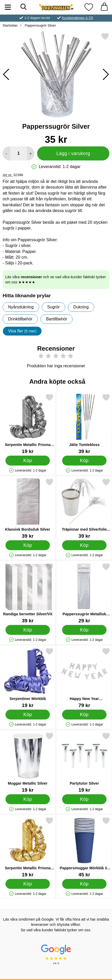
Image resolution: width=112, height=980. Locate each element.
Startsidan (10, 25)
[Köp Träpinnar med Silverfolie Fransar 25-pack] (84, 545)
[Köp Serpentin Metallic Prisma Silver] (28, 461)
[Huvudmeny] (8, 7)
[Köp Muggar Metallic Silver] (28, 799)
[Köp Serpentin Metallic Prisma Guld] (28, 884)
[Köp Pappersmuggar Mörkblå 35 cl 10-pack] (84, 884)
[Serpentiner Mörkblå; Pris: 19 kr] (28, 678)
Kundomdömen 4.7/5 (78, 18)
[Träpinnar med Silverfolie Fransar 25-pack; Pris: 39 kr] (84, 508)
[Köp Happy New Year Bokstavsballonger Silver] (84, 715)
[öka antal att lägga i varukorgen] (31, 153)
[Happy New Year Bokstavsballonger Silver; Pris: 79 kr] (84, 678)
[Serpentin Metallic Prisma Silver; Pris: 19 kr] (28, 424)
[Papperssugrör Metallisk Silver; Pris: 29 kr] (84, 593)
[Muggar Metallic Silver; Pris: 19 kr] (28, 762)
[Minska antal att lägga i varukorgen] (6, 153)
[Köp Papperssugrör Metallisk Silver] (84, 630)
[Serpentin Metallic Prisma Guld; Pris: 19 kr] (28, 847)
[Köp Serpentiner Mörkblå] (28, 715)
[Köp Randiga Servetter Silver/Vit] (28, 630)
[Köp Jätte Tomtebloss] (84, 461)
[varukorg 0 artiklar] (104, 7)
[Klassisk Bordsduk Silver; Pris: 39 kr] (28, 508)
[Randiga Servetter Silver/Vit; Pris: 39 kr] (28, 593)
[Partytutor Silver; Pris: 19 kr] (84, 762)
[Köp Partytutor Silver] (84, 799)
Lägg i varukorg (73, 153)
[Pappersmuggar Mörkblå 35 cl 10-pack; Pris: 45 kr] (84, 847)
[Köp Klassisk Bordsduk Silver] (28, 545)
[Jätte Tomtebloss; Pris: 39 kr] (84, 424)
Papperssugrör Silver (40, 25)
